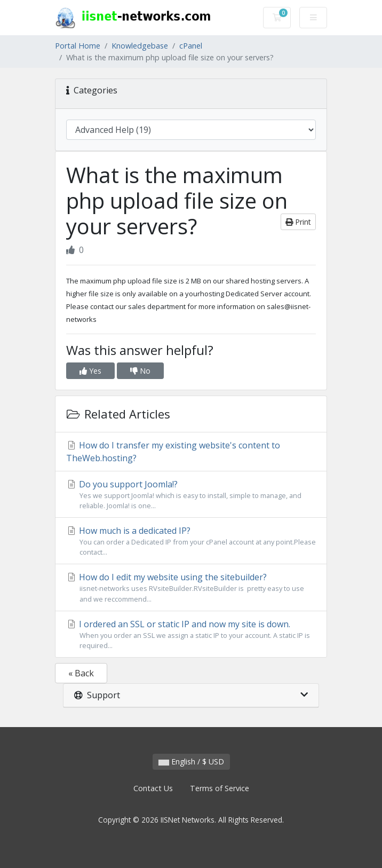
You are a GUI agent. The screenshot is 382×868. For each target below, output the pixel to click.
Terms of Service (220, 788)
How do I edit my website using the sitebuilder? (191, 587)
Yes (90, 371)
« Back (81, 673)
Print (298, 222)
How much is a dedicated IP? (191, 541)
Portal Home (78, 46)
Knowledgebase (140, 46)
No (140, 371)
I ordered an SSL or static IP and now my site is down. (191, 634)
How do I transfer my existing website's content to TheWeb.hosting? (173, 452)
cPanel (191, 46)
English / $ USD (191, 762)
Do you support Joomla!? (191, 495)
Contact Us (153, 788)
